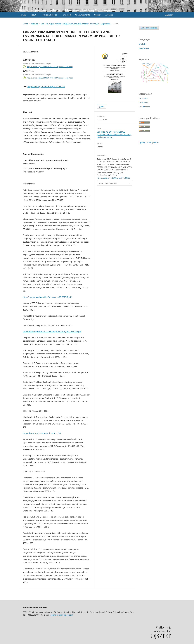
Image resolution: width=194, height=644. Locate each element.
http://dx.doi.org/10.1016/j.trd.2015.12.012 (42, 433)
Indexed (67, 15)
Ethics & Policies (50, 15)
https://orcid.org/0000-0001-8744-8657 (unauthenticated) (50, 67)
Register (164, 2)
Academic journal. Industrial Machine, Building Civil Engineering (70, 10)
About (34, 15)
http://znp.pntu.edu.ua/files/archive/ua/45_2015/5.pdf (47, 297)
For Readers (144, 99)
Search (169, 15)
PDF (103, 107)
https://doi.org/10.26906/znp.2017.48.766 (46, 87)
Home (25, 24)
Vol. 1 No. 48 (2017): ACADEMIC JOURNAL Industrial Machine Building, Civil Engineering (76, 24)
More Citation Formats (108, 183)
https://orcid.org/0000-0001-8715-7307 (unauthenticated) (50, 78)
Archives (109, 15)
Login (173, 2)
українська (144, 48)
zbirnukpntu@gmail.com (62, 615)
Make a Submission (149, 28)
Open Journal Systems (149, 142)
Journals (23, 15)
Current (98, 15)
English (142, 44)
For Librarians (144, 107)
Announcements (82, 15)
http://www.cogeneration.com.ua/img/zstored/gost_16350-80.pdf (52, 331)
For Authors (144, 103)
